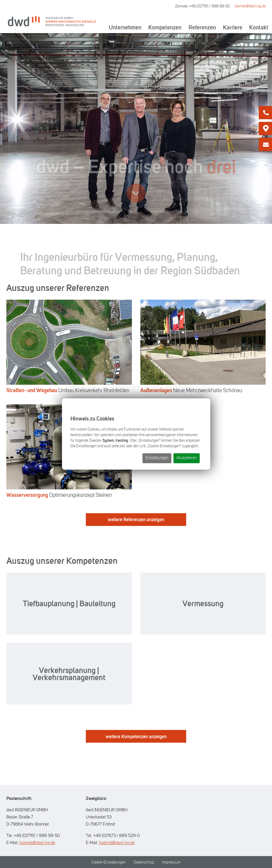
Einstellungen (157, 458)
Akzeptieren (187, 458)
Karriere (233, 27)
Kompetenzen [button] (165, 27)
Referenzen (202, 27)
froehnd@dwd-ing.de (117, 843)
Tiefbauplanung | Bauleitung (69, 603)
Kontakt (259, 27)
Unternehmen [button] (125, 27)
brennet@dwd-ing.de (250, 6)
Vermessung (203, 603)
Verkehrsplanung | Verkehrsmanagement (69, 674)
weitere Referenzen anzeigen (136, 519)
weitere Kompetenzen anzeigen (136, 736)
